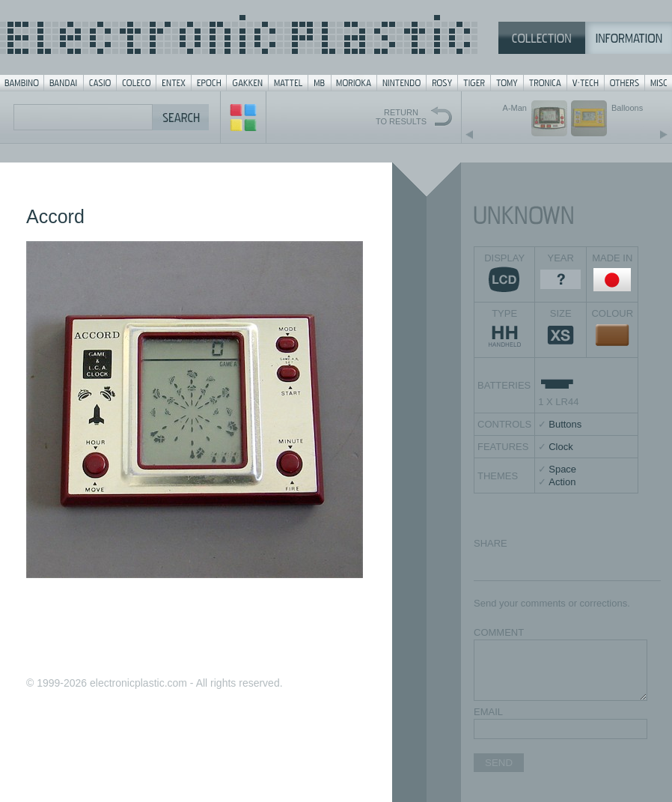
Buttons (565, 424)
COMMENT (499, 632)
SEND (499, 763)
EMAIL (488, 712)
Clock (561, 447)
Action (562, 482)
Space (562, 469)
